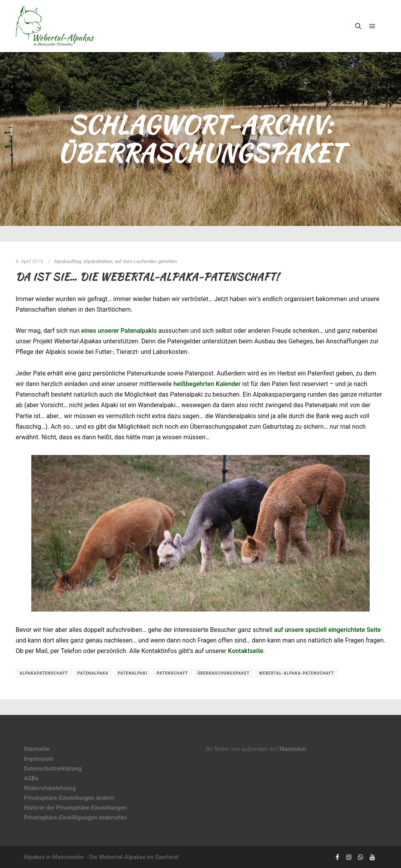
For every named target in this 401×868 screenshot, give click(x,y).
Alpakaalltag (68, 261)
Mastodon (293, 749)
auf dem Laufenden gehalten (146, 261)
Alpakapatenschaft (44, 673)
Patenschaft (172, 673)
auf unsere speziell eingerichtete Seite (328, 630)
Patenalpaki (133, 673)
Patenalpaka (93, 673)
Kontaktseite (246, 651)
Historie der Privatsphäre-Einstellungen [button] (75, 808)
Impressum (39, 759)
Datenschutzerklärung (53, 769)
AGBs (31, 778)
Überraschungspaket (223, 673)
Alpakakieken (98, 261)
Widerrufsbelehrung (50, 788)
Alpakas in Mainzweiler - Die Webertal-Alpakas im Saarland (101, 857)
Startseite (37, 749)
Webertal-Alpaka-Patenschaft (296, 673)
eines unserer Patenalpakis (119, 331)
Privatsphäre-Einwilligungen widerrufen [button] (75, 817)
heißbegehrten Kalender (207, 384)
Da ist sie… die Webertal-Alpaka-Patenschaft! (147, 277)
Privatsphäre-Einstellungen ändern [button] (69, 798)
